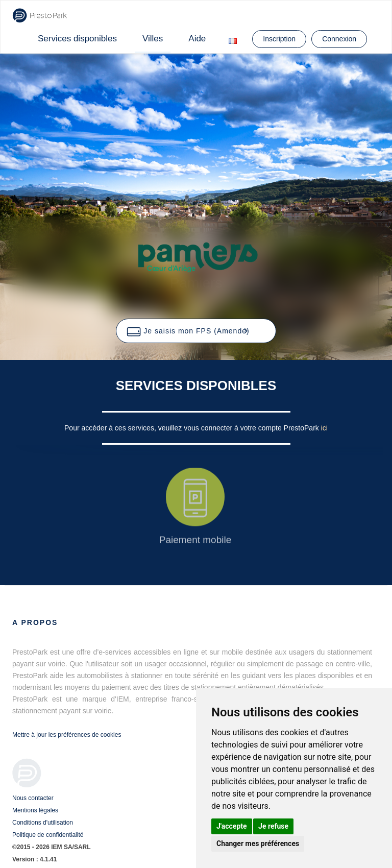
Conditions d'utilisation (43, 823)
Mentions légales (35, 810)
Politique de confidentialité (48, 835)
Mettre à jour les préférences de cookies (67, 735)
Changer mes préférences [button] (258, 843)
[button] (196, 331)
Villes (153, 39)
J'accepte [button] (232, 826)
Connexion (339, 39)
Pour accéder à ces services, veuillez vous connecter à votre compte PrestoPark (193, 428)
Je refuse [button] (273, 826)
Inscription (279, 39)
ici (324, 428)
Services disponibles (77, 39)
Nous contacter (33, 798)
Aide (197, 39)
